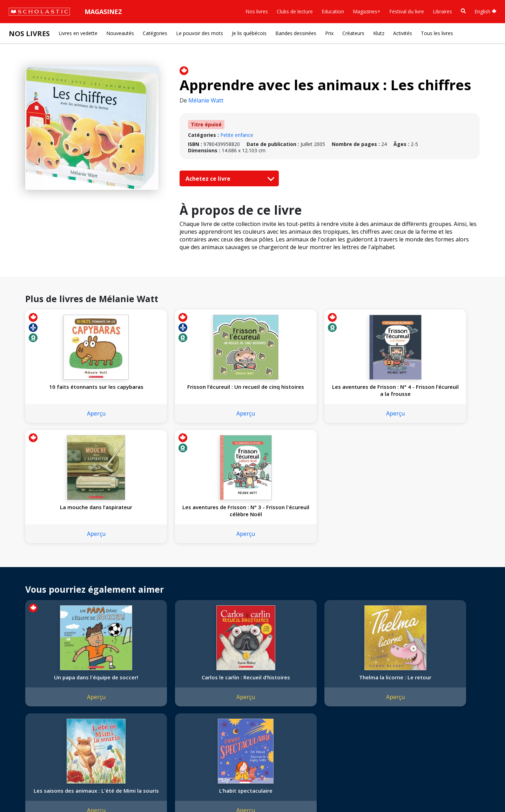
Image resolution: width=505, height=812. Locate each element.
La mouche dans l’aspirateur (344, 390)
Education (333, 11)
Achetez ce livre (228, 179)
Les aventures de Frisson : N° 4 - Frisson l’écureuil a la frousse (251, 394)
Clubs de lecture (295, 11)
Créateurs (353, 33)
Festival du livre (407, 11)
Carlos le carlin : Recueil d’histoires (159, 567)
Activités (403, 33)
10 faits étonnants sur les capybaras (67, 390)
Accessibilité (26, 697)
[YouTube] (176, 665)
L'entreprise (26, 663)
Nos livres (257, 11)
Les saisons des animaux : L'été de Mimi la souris (344, 567)
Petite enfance (237, 135)
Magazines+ (367, 11)
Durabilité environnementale (45, 722)
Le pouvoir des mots (200, 33)
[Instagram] (150, 665)
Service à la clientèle (169, 674)
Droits (101, 663)
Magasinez (103, 12)
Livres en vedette (78, 33)
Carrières (23, 731)
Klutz (379, 33)
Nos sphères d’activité (38, 680)
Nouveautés (120, 33)
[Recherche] (463, 11)
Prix (329, 33)
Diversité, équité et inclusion (45, 689)
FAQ (99, 680)
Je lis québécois (249, 33)
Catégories (155, 33)
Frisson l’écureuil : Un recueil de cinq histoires (159, 390)
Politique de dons (32, 705)
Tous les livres (437, 33)
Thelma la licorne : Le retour (251, 567)
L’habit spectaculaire (436, 564)
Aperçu (67, 420)
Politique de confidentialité (74, 791)
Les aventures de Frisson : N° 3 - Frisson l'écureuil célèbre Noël (436, 394)
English (486, 11)
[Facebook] (163, 665)
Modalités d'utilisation (133, 791)
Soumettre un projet (36, 739)
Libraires (442, 11)
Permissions (107, 672)
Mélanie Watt (206, 100)
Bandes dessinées (296, 33)
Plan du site (26, 791)
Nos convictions (31, 672)
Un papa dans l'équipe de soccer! (67, 567)
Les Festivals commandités (43, 714)
